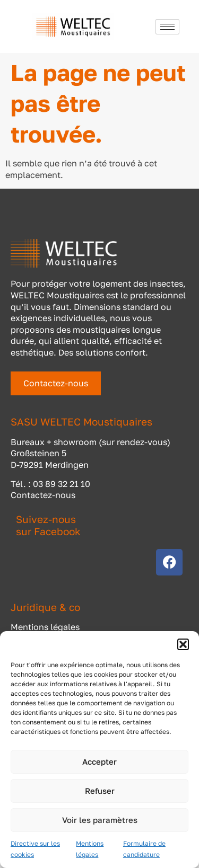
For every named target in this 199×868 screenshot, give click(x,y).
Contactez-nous (43, 495)
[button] (183, 644)
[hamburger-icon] (167, 27)
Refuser (100, 791)
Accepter (99, 761)
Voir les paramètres (100, 820)
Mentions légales (45, 627)
